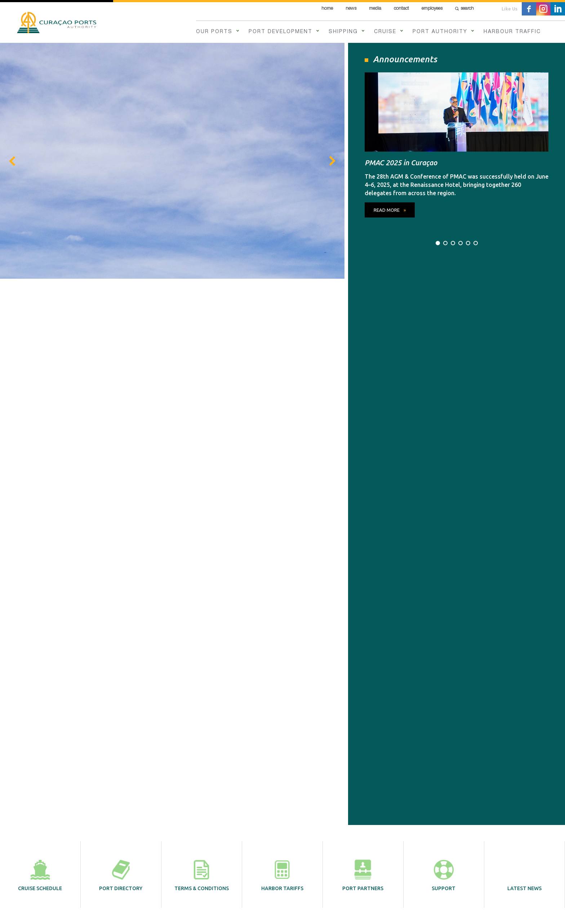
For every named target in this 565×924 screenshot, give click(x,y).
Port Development (281, 32)
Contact (401, 9)
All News (456, 410)
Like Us (510, 9)
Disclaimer (219, 911)
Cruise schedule (40, 328)
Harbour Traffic (512, 32)
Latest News (524, 328)
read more (112, 271)
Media (375, 9)
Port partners (363, 328)
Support (444, 328)
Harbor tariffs (282, 328)
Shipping (343, 32)
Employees (432, 9)
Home (327, 9)
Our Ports (214, 32)
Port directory (121, 328)
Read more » (109, 567)
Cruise (385, 32)
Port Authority (440, 32)
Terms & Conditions (202, 328)
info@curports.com (282, 844)
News (351, 9)
